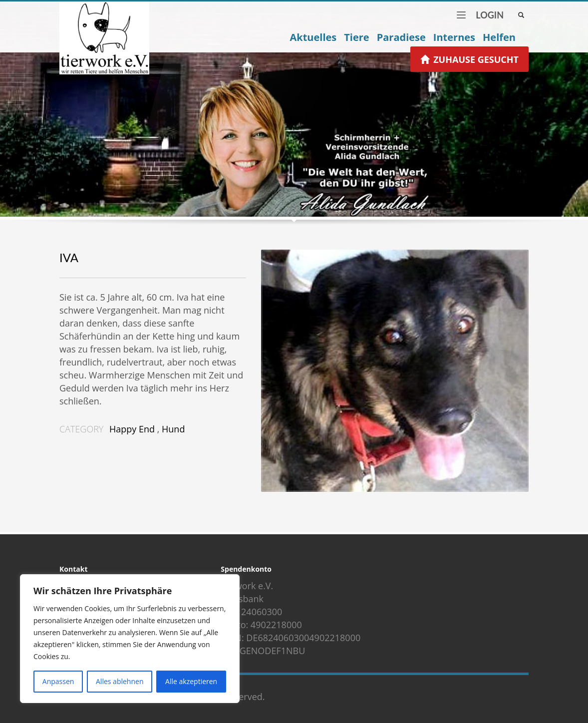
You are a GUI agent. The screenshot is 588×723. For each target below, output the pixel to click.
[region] (130, 639)
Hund (173, 429)
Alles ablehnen (120, 681)
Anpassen (58, 681)
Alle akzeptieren (191, 681)
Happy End (132, 429)
